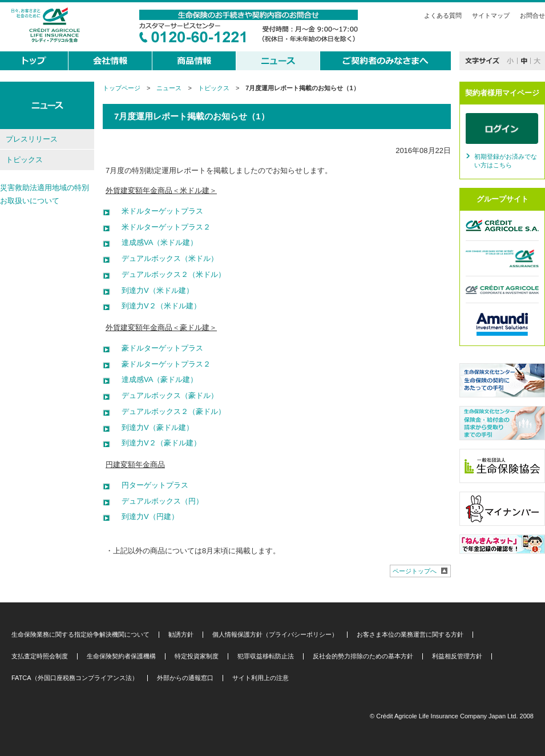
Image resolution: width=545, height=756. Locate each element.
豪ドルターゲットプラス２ (162, 364)
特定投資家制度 (197, 656)
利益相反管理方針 (457, 656)
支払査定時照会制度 (40, 656)
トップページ (122, 88)
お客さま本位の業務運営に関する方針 (410, 635)
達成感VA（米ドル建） (156, 242)
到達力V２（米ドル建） (158, 306)
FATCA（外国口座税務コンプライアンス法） (75, 678)
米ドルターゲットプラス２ (162, 227)
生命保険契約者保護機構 (121, 656)
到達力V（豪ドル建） (154, 427)
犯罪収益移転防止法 (266, 656)
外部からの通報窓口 (185, 678)
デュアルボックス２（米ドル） (170, 274)
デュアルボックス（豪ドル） (166, 395)
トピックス (214, 88)
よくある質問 (443, 15)
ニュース (169, 88)
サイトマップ (491, 15)
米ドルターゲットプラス (159, 211)
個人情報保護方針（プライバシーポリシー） (275, 635)
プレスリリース (32, 139)
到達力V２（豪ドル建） (158, 443)
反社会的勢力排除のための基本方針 (363, 656)
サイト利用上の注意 (261, 678)
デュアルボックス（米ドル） (166, 258)
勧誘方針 (181, 635)
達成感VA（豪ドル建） (156, 379)
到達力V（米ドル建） (154, 290)
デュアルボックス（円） (159, 501)
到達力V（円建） (146, 516)
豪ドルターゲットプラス (159, 348)
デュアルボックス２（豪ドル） (170, 411)
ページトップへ (415, 571)
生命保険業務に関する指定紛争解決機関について (80, 635)
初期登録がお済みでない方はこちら (506, 161)
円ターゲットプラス (151, 485)
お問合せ (532, 15)
